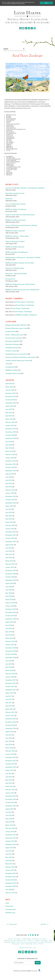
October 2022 (10, 500)
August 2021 (10, 545)
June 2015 (9, 777)
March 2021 (9, 561)
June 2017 (9, 699)
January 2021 (10, 567)
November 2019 (11, 612)
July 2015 (9, 774)
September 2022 (11, 503)
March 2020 (9, 600)
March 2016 (9, 748)
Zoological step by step (13, 373)
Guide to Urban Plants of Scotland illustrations (20, 215)
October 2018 (10, 654)
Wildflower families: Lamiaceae (15, 231)
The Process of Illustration (26, 942)
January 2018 (10, 677)
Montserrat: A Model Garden (15, 268)
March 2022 (9, 522)
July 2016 (9, 735)
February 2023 (10, 490)
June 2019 (9, 628)
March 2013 (9, 864)
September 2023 (11, 471)
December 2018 (11, 648)
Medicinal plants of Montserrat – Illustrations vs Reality (23, 257)
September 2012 (11, 883)
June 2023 (9, 480)
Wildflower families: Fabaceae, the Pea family (20, 263)
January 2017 (10, 716)
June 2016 (9, 738)
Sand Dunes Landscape (28, 55)
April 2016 (9, 744)
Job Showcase (37, 939)
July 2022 (9, 509)
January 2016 (10, 754)
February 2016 (10, 751)
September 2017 (11, 690)
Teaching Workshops (45, 942)
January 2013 (10, 870)
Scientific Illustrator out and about (16, 354)
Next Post (44, 924)
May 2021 (9, 554)
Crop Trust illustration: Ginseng (15, 204)
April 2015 (9, 783)
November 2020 (11, 574)
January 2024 (10, 458)
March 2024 (9, 451)
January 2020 (10, 606)
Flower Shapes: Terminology (25, 302)
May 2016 (9, 741)
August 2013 (10, 848)
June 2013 (9, 854)
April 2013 (9, 860)
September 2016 (11, 728)
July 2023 (9, 477)
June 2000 (9, 890)
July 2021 (9, 548)
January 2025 (10, 425)
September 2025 (11, 403)
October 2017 (10, 686)
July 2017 (9, 696)
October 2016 (10, 725)
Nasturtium (9, 199)
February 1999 (10, 893)
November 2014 (11, 799)
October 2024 (10, 435)
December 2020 (11, 570)
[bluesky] (29, 28)
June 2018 (9, 664)
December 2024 (11, 429)
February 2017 (10, 712)
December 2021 (11, 532)
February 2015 (10, 790)
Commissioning (26, 939)
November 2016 (11, 722)
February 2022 (10, 525)
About (10, 939)
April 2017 (9, 706)
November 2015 (11, 761)
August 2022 (10, 506)
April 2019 (9, 635)
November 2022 (11, 496)
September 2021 (11, 542)
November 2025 (11, 396)
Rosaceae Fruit (10, 279)
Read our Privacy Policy (18, 4)
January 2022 (10, 529)
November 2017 (11, 683)
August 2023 (10, 474)
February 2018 (10, 674)
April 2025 (9, 416)
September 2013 (11, 844)
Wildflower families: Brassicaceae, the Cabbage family (22, 290)
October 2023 (10, 467)
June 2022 (9, 512)
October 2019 (10, 616)
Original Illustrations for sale (15, 940)
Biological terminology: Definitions (16, 325)
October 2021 (10, 538)
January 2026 (10, 390)
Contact (30, 940)
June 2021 (9, 551)
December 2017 (11, 680)
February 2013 (10, 867)
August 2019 (10, 622)
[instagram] (35, 28)
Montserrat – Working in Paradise (16, 274)
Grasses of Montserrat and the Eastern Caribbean (21, 225)
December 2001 (11, 886)
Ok (46, 3)
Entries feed (9, 906)
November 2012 (11, 877)
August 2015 (10, 770)
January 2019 (10, 645)
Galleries (17, 939)
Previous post (12, 924)
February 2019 (10, 641)
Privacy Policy (39, 944)
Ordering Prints (10, 942)
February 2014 (10, 828)
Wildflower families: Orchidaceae (16, 209)
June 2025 (9, 409)
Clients (37, 940)
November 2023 (11, 464)
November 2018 (11, 651)
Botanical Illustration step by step (16, 328)
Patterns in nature (11, 351)
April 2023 (9, 487)
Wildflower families (11, 370)
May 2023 (9, 484)
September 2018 (11, 658)
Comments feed (11, 909)
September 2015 (11, 767)
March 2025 (9, 419)
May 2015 (9, 780)
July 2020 (9, 587)
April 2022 (9, 519)
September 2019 (11, 619)
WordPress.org (10, 913)
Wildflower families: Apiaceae (15, 247)
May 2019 (9, 632)
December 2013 (11, 835)
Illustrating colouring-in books (15, 193)
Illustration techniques (12, 344)
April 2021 (9, 558)
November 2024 (11, 432)
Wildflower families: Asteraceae (15, 220)
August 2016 (10, 732)
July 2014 (9, 812)
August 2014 (10, 809)
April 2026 (9, 384)
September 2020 (11, 580)
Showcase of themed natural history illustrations (21, 357)
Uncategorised (10, 367)
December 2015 (11, 757)
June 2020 (9, 590)
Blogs (45, 939)
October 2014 (10, 802)
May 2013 (9, 857)
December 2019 (11, 609)
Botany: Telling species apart (15, 335)
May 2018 (9, 667)
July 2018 (9, 661)
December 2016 (11, 719)
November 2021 (11, 535)
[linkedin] (26, 28)
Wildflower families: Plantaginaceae (17, 252)
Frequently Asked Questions (22, 944)
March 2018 (9, 670)
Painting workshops (12, 348)
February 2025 (10, 422)
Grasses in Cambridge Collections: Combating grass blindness (25, 188)
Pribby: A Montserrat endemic (15, 241)
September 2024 (11, 438)
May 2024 (9, 448)
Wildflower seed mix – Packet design (17, 236)
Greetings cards (46, 940)
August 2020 (10, 583)
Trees (7, 364)
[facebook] (20, 28)
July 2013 (9, 851)
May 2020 (9, 593)
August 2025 (10, 406)
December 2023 (11, 461)
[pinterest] (32, 28)
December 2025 (11, 393)
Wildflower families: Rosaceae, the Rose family (20, 284)
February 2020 (10, 603)
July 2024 (9, 442)
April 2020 (9, 596)
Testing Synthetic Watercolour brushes (18, 360)
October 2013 (10, 841)
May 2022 (9, 516)
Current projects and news (14, 338)
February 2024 (10, 454)
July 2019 (9, 625)
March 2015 (9, 786)
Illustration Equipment (12, 341)
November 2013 (11, 838)
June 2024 (9, 445)
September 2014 (11, 806)
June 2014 (9, 815)
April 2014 (9, 822)
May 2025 (9, 413)
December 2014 (11, 796)
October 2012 (10, 880)
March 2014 (9, 825)
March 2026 (9, 387)
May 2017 (9, 703)
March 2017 (9, 709)
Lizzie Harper (27, 13)
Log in (7, 903)
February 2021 (10, 564)
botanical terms (10, 331)
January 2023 (10, 493)
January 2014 (10, 832)
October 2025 (10, 400)
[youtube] (23, 28)
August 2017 (10, 693)
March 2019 (9, 638)
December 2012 (11, 873)
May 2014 (9, 819)
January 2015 (10, 793)
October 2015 (10, 764)
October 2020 (10, 577)
